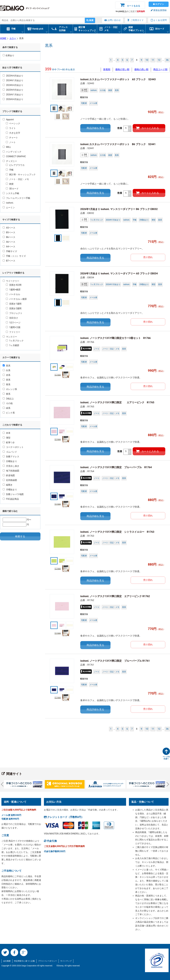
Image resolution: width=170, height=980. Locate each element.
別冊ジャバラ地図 (13, 494)
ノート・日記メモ (111, 29)
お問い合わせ (114, 20)
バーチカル (13, 294)
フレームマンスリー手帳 (16, 198)
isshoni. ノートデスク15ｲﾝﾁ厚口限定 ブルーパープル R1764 (116, 467)
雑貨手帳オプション (136, 29)
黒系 (7, 366)
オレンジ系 (10, 389)
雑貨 (10, 184)
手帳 (13, 29)
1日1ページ (13, 323)
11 (153, 60)
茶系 (7, 380)
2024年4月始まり (13, 85)
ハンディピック (12, 152)
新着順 (107, 69)
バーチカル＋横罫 (16, 299)
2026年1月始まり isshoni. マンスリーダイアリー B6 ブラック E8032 (119, 209)
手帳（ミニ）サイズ (14, 256)
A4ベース (9, 247)
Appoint (8, 120)
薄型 (7, 438)
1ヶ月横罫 (13, 345)
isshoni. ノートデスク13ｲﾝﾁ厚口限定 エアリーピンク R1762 (115, 596)
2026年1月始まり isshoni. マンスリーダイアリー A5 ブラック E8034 (119, 274)
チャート (12, 138)
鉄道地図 (9, 475)
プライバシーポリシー (48, 961)
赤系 (7, 375)
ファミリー (13, 332)
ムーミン (9, 207)
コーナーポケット (13, 447)
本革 (7, 433)
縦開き (8, 485)
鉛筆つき (9, 442)
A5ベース (9, 228)
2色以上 (8, 399)
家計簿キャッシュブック (87, 29)
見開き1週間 (14, 304)
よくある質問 (160, 20)
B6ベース (9, 237)
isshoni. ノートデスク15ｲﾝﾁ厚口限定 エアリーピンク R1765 (117, 402)
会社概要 (7, 961)
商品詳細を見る (95, 128)
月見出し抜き (11, 466)
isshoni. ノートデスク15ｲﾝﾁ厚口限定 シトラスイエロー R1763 (117, 532)
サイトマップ (66, 961)
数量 (124, 129)
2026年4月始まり (13, 99)
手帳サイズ (10, 251)
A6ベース (9, 242)
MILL (7, 147)
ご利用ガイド (137, 20)
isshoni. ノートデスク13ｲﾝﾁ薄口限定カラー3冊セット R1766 (115, 338)
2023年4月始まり (13, 76)
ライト (11, 128)
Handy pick (38, 29)
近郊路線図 (10, 480)
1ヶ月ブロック (15, 341)
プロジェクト (14, 313)
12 (159, 60)
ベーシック (13, 123)
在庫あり (8, 55)
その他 (8, 403)
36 (167, 60)
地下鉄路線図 (11, 471)
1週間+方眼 (13, 327)
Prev (3, 784)
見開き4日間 (14, 285)
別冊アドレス (11, 457)
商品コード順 (160, 69)
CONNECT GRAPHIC (14, 156)
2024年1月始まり (13, 80)
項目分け (12, 318)
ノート (11, 142)
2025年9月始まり (13, 90)
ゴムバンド (10, 452)
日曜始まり (10, 461)
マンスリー (10, 337)
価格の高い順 (141, 69)
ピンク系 (9, 413)
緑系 (7, 408)
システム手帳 (11, 193)
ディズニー (10, 161)
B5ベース (9, 232)
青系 (7, 384)
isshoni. (8, 203)
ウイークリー (11, 281)
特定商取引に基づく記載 (24, 961)
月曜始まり (10, 490)
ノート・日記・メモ (17, 179)
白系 (7, 370)
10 (147, 60)
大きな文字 (13, 133)
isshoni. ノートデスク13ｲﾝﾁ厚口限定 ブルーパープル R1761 (115, 661)
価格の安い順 (122, 69)
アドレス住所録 (63, 29)
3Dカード (160, 29)
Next (167, 784)
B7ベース (9, 261)
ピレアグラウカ (15, 165)
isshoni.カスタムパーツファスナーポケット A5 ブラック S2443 (118, 79)
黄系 (7, 394)
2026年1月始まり (13, 95)
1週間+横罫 (13, 290)
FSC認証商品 (11, 499)
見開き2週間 (14, 308)
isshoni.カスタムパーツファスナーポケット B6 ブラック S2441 (118, 144)
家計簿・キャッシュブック (21, 174)
